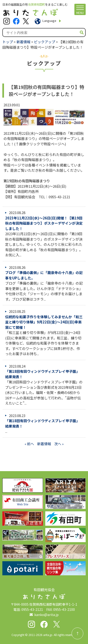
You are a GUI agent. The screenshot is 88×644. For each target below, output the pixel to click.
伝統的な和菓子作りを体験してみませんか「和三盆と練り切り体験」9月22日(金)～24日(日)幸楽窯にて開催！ (44, 322)
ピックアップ (45, 42)
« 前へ (29, 444)
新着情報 (23, 42)
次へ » (59, 444)
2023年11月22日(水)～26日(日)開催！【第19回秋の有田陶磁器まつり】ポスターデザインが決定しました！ (44, 223)
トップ (8, 42)
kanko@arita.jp (46, 615)
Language (49, 21)
